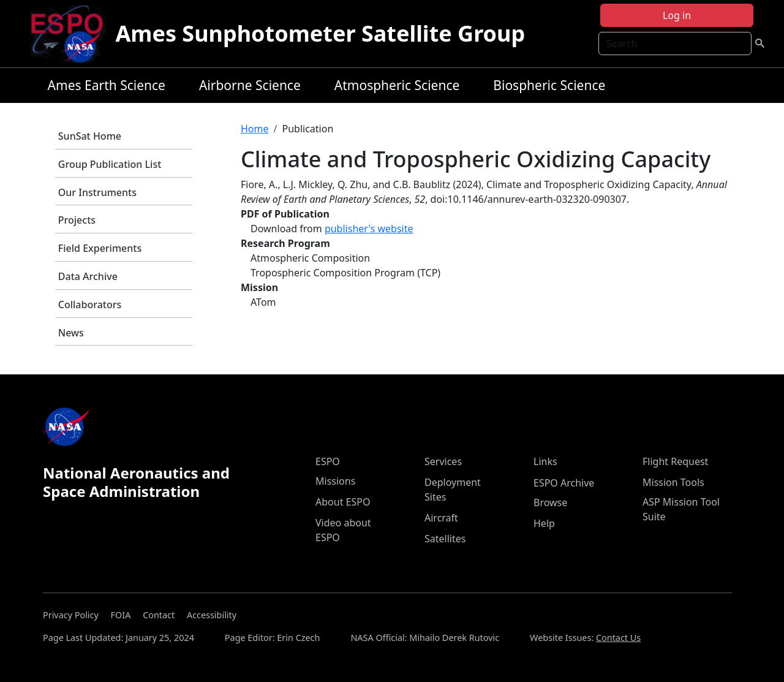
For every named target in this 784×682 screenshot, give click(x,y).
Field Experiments (100, 248)
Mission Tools (673, 482)
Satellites (445, 539)
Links (545, 461)
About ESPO (343, 502)
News (71, 333)
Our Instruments (97, 192)
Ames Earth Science (107, 85)
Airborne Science (250, 85)
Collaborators (90, 305)
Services (443, 461)
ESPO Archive (564, 483)
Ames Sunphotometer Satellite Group (320, 33)
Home (255, 129)
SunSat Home (90, 136)
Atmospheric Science (397, 85)
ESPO (328, 461)
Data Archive (88, 276)
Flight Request (675, 461)
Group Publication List (110, 164)
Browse (550, 502)
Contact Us (618, 638)
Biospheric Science (549, 85)
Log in (677, 15)
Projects (77, 220)
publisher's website (369, 229)
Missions (335, 481)
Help (544, 523)
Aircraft (441, 518)
